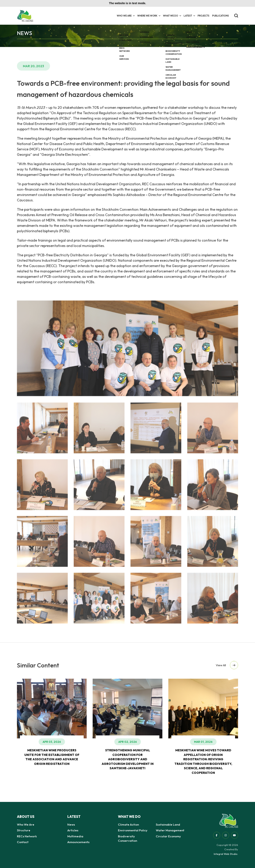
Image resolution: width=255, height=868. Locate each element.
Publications (221, 16)
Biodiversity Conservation (127, 839)
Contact (23, 842)
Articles (73, 830)
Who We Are (126, 16)
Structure (24, 830)
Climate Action (128, 825)
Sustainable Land (168, 825)
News (71, 825)
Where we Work (149, 16)
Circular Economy (168, 836)
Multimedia (75, 836)
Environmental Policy (133, 830)
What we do (172, 16)
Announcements (78, 842)
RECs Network (27, 836)
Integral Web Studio (226, 854)
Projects (204, 16)
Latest (189, 16)
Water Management (170, 830)
